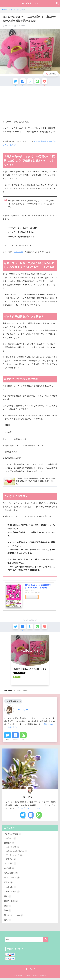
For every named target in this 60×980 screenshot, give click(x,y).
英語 (8, 908)
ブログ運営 (10, 865)
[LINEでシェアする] (38, 82)
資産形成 (10, 844)
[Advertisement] (30, 104)
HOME (30, 972)
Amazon (32, 598)
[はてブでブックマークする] (30, 82)
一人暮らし (10, 889)
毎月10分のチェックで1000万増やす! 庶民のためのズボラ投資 (38, 587)
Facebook (15, 740)
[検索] (46, 942)
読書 (8, 912)
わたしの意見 (11, 874)
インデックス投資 (21, 692)
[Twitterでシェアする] (14, 82)
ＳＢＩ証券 (18, 252)
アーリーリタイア (14, 857)
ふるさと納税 (13, 849)
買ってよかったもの (14, 917)
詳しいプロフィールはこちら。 (30, 810)
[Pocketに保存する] (46, 82)
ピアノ (9, 884)
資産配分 (11, 840)
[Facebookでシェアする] (22, 82)
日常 (8, 898)
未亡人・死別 (11, 903)
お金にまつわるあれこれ (17, 853)
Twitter (7, 740)
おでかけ (10, 870)
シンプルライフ (12, 879)
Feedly (23, 740)
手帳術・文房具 (12, 893)
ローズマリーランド (30, 3)
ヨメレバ (33, 591)
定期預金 (11, 861)
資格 (8, 922)
